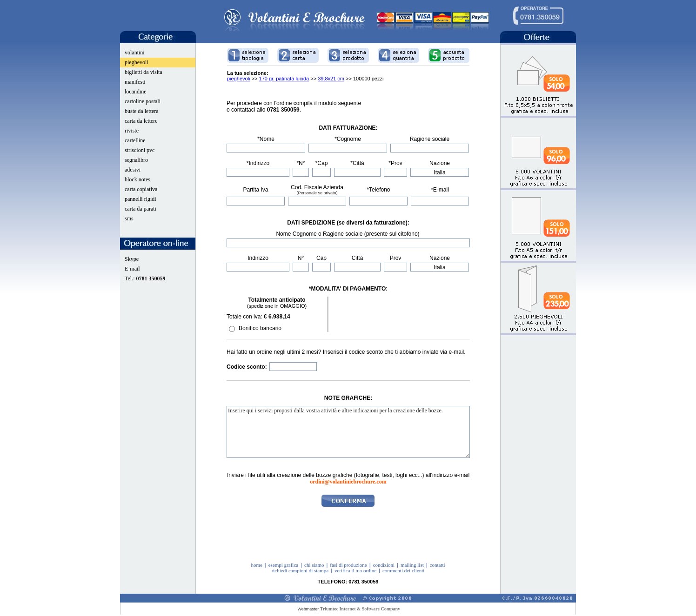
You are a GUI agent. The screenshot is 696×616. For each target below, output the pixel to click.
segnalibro (136, 160)
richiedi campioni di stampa (300, 570)
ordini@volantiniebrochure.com (348, 482)
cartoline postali (143, 101)
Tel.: (145, 278)
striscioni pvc (140, 150)
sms (129, 219)
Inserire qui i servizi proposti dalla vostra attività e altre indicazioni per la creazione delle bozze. (348, 432)
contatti (438, 565)
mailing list (412, 565)
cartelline (135, 140)
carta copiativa (141, 189)
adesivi (133, 170)
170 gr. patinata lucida (284, 79)
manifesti (135, 82)
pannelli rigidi (141, 199)
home (256, 565)
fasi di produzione (348, 565)
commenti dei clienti (403, 570)
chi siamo (314, 565)
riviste (132, 131)
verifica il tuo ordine (355, 570)
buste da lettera (142, 111)
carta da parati (141, 209)
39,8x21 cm (331, 79)
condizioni (384, 565)
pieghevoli (137, 62)
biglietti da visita (144, 72)
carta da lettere (141, 121)
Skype (132, 259)
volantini (135, 53)
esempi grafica (283, 565)
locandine (136, 92)
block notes (137, 179)
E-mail (132, 269)
